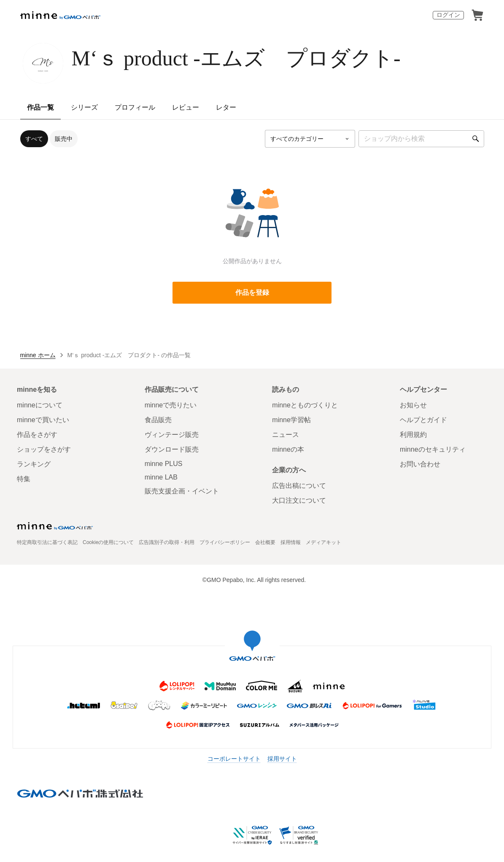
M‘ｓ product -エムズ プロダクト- (236, 58)
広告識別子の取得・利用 (167, 542)
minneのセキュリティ (433, 449)
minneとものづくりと (305, 405)
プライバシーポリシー (225, 542)
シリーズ (84, 107)
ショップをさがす (44, 449)
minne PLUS (164, 464)
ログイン (448, 15)
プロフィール (135, 107)
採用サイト (282, 759)
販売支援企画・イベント (182, 491)
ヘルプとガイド (423, 420)
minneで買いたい (43, 420)
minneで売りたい (171, 405)
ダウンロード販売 (172, 449)
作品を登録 (252, 292)
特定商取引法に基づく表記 (47, 542)
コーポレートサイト (234, 759)
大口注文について (299, 500)
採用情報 (291, 542)
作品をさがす (37, 435)
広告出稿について (299, 486)
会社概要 (265, 542)
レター (226, 107)
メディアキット (323, 542)
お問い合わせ (420, 464)
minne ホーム (38, 355)
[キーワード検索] (421, 139)
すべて (34, 139)
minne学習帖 (291, 420)
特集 (24, 479)
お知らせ (413, 405)
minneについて (40, 405)
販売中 (64, 139)
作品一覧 (40, 107)
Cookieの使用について (108, 542)
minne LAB (161, 477)
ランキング (34, 464)
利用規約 (413, 435)
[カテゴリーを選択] (310, 139)
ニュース (286, 435)
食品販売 (158, 420)
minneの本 (288, 449)
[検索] (476, 139)
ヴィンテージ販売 (172, 435)
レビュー (186, 107)
